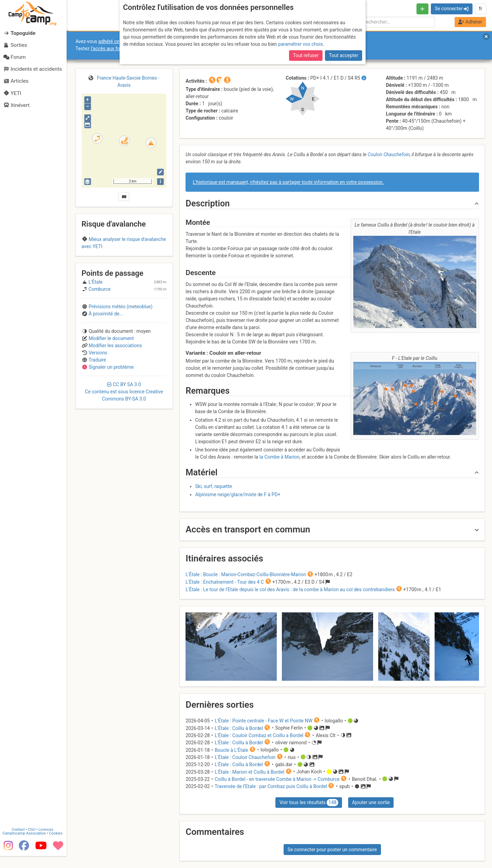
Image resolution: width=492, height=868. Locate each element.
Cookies (57, 845)
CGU (33, 842)
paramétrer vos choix (300, 44)
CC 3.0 (124, 430)
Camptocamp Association (26, 845)
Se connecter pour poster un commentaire (332, 850)
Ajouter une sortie (371, 802)
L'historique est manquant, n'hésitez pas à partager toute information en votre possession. (288, 182)
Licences (48, 842)
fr (480, 9)
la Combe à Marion (279, 457)
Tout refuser (306, 55)
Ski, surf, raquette (214, 486)
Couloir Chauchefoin (389, 154)
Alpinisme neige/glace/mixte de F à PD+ (238, 494)
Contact (20, 842)
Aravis (124, 260)
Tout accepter (344, 55)
